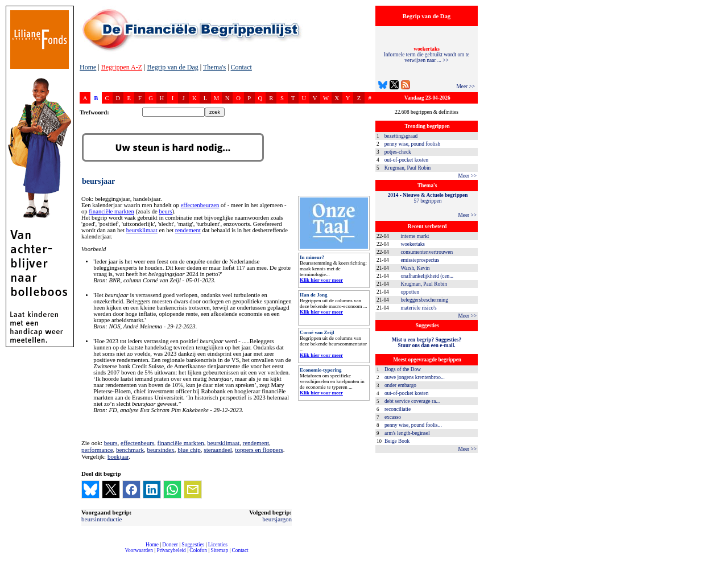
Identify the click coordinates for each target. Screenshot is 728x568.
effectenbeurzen (200, 205)
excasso (393, 417)
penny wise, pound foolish (412, 144)
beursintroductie (102, 519)
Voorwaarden (139, 550)
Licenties (218, 545)
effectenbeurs (137, 443)
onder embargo (400, 385)
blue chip (189, 450)
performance (97, 450)
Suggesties (193, 545)
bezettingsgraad (401, 136)
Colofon (198, 550)
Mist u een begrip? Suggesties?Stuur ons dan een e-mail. (427, 343)
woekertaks (412, 244)
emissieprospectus (420, 260)
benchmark (130, 450)
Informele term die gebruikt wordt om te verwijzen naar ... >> (427, 55)
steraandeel (218, 450)
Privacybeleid (171, 550)
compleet (86, 555)
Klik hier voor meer (321, 280)
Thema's (214, 67)
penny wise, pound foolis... (413, 425)
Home (88, 67)
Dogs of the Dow (403, 369)
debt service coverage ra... (412, 401)
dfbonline (717, 565)
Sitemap (219, 550)
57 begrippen (428, 198)
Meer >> (466, 87)
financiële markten (111, 211)
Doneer (170, 545)
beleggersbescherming (424, 300)
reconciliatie (398, 409)
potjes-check (398, 152)
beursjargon (277, 519)
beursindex (160, 450)
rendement (188, 230)
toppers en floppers (259, 450)
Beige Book (397, 441)
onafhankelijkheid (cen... (427, 276)
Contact (241, 67)
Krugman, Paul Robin (408, 168)
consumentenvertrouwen (427, 252)
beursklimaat (142, 230)
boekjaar (118, 456)
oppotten (410, 292)
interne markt (415, 236)
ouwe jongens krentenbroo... (415, 377)
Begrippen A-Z (122, 67)
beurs (165, 211)
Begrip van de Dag (172, 67)
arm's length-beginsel (407, 433)
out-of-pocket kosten (406, 160)
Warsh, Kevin (415, 268)
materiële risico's (418, 308)
